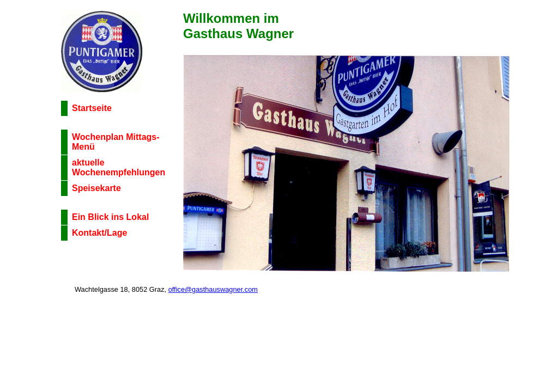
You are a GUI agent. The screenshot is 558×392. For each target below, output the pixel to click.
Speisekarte (96, 188)
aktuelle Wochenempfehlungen (119, 167)
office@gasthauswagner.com (213, 289)
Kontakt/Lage (99, 233)
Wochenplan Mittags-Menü (116, 142)
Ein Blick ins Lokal (110, 217)
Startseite (92, 108)
